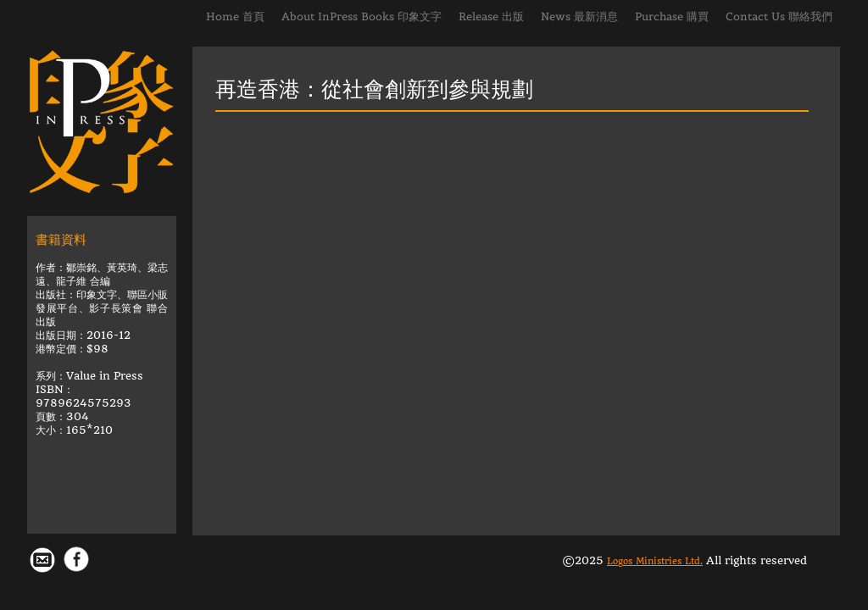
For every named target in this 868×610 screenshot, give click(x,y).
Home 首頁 (235, 17)
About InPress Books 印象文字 (362, 17)
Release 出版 (491, 17)
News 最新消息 (579, 17)
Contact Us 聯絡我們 (779, 17)
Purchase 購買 (672, 17)
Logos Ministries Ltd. (655, 561)
